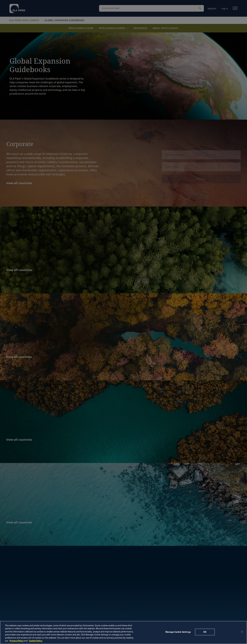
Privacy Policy (17, 641)
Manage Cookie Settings (178, 632)
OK (205, 632)
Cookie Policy (36, 641)
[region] (123, 632)
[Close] (242, 632)
